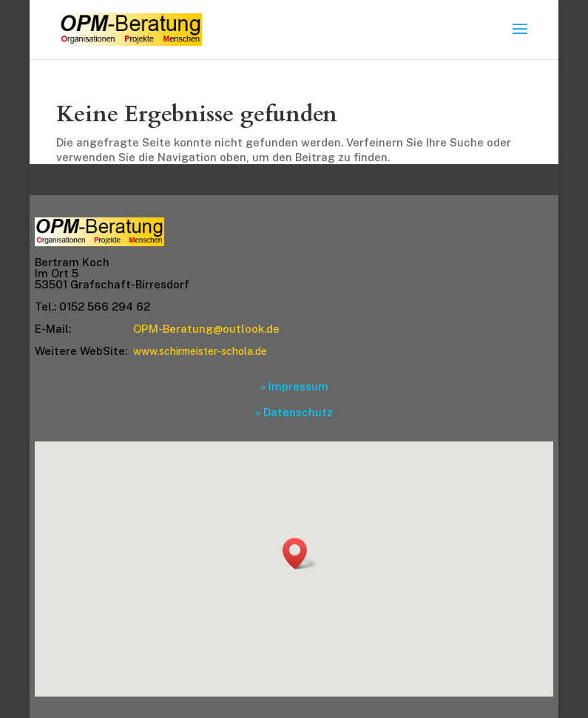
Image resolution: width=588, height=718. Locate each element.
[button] (300, 553)
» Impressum (294, 386)
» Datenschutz (294, 412)
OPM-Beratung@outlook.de (206, 329)
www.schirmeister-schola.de (200, 351)
